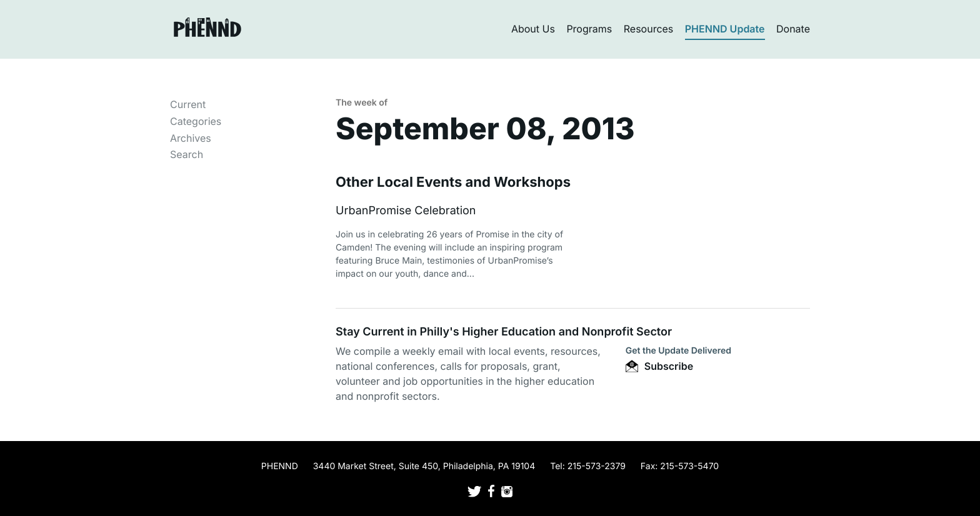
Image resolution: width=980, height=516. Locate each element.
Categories (196, 121)
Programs (589, 29)
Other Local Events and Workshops (453, 182)
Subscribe (659, 366)
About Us (533, 29)
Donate (793, 29)
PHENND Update (725, 29)
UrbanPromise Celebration (406, 211)
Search (187, 154)
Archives (191, 138)
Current (188, 104)
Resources (649, 29)
